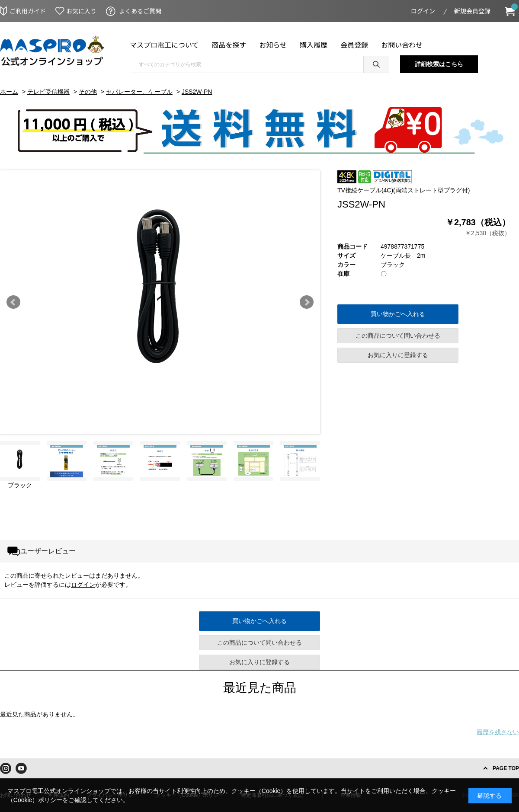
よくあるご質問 (140, 11)
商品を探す (229, 45)
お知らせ (273, 45)
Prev (13, 302)
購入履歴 (314, 45)
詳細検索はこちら (439, 64)
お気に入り (81, 11)
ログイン (423, 11)
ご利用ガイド (28, 11)
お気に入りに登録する (398, 355)
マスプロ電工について (164, 45)
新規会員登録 (472, 11)
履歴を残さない (498, 732)
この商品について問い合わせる (398, 336)
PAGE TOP (506, 768)
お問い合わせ (402, 45)
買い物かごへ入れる (398, 314)
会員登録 (354, 45)
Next (307, 302)
